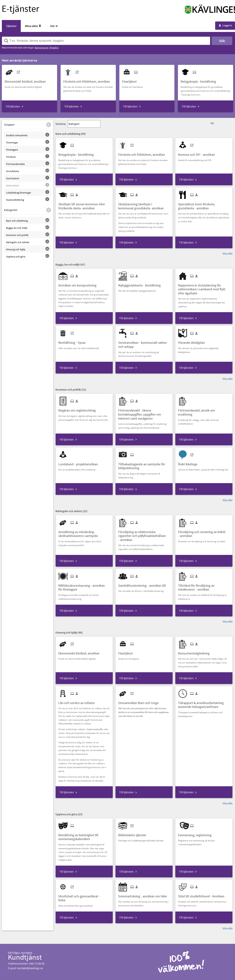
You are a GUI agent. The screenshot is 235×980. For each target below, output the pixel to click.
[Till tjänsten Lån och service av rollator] (78, 702)
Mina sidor (33, 26)
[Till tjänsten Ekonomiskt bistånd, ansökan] (27, 80)
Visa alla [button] (227, 253)
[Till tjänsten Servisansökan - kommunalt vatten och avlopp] (144, 343)
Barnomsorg (41, 48)
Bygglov (54, 48)
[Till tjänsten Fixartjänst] (131, 80)
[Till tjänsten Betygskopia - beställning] (200, 80)
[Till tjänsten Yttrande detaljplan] (193, 341)
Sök (222, 41)
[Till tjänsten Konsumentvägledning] (195, 652)
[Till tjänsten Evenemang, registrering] (196, 834)
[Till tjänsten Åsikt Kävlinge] (189, 463)
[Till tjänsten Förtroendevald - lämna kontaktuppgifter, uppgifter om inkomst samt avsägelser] (144, 413)
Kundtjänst (25, 957)
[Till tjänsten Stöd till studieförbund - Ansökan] (203, 895)
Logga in (225, 25)
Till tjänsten (13, 106)
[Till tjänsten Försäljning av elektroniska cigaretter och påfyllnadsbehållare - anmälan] (144, 535)
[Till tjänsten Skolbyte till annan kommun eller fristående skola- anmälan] (84, 205)
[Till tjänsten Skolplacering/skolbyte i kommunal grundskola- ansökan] (144, 205)
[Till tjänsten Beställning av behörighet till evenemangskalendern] (84, 836)
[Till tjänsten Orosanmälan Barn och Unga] (140, 702)
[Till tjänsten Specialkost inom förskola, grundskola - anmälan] (204, 205)
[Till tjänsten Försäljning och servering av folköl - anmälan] (204, 533)
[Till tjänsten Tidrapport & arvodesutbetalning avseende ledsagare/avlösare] (204, 703)
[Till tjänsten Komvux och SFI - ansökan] (198, 153)
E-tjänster (20, 9)
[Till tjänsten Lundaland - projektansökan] (79, 463)
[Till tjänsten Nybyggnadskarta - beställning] (141, 284)
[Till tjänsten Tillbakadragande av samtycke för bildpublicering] (144, 465)
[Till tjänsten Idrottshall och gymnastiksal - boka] (84, 897)
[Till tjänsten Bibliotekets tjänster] (134, 834)
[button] (49, 125)
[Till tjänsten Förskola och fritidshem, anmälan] (88, 80)
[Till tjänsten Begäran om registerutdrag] (78, 409)
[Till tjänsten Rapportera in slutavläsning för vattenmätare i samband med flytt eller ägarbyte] (204, 288)
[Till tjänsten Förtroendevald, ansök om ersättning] (204, 411)
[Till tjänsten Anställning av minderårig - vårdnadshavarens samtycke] (84, 533)
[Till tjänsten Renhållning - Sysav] (73, 341)
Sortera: (61, 124)
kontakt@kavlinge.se (30, 968)
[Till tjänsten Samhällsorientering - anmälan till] (143, 584)
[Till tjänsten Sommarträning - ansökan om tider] (144, 895)
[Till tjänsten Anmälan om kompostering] (79, 284)
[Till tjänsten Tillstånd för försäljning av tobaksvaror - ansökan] (204, 586)
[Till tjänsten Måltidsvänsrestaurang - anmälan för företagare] (84, 586)
